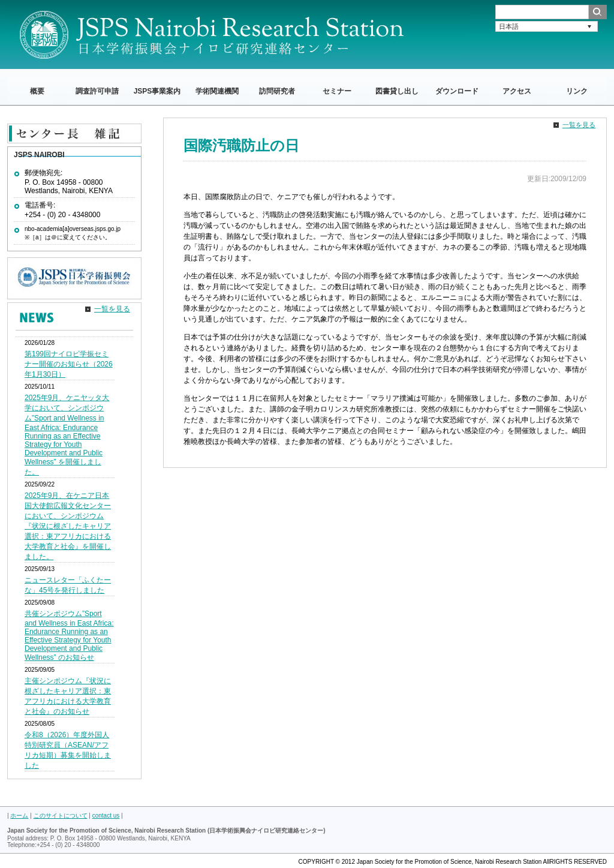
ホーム (19, 816)
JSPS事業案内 (157, 91)
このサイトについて (61, 816)
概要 (37, 91)
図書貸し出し (397, 91)
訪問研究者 (277, 91)
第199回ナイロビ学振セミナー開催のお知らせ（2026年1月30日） (69, 364)
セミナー (337, 91)
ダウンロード (457, 91)
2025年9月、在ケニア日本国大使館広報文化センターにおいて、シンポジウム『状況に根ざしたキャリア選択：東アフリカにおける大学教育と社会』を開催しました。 (68, 526)
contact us (106, 816)
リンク (577, 91)
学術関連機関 (217, 91)
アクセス (517, 91)
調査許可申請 (97, 91)
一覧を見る (579, 125)
